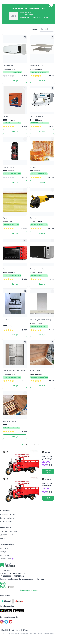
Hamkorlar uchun (6, 522)
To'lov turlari (4, 555)
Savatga (15, 81)
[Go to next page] (39, 444)
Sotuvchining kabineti (8, 535)
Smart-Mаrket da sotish (8, 531)
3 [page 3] (31, 444)
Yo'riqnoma (4, 548)
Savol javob (4, 552)
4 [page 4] (35, 444)
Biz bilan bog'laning (7, 518)
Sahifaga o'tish (48, 471)
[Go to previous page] (18, 444)
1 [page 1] (23, 444)
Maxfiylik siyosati (8, 630)
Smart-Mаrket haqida (8, 514)
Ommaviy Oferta (22, 630)
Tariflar (2, 538)
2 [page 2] (26, 444)
